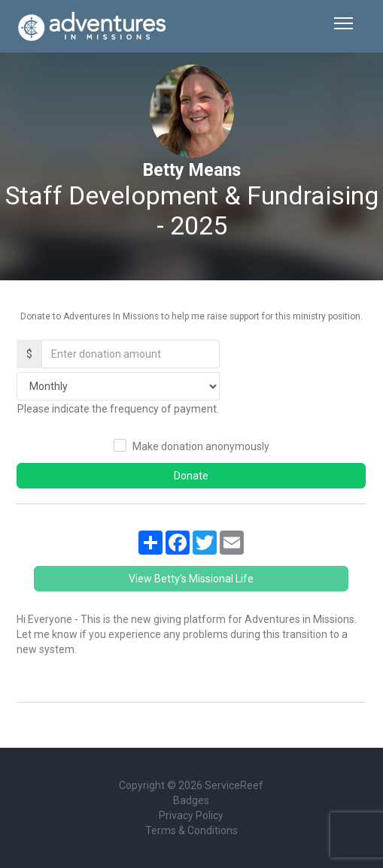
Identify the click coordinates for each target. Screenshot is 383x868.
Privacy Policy (191, 815)
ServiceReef (234, 785)
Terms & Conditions (191, 830)
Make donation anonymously (201, 446)
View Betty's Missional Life (191, 579)
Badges (191, 800)
